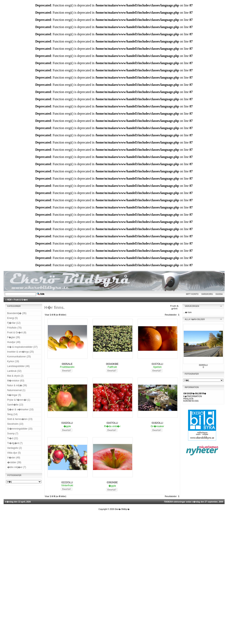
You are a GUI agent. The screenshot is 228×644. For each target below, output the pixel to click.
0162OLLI (67, 423)
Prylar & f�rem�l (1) (19, 400)
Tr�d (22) (13, 438)
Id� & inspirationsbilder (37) (22, 347)
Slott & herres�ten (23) (20, 419)
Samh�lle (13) (15, 405)
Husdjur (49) (14, 342)
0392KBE (112, 482)
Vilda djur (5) (14, 453)
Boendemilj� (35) (17, 313)
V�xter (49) (14, 458)
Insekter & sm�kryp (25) (21, 352)
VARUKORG (207, 294)
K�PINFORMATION (193, 396)
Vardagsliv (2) (15, 448)
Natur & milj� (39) (17, 385)
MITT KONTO (192, 294)
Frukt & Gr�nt (21, 300)
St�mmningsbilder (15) (20, 429)
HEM (9, 300)
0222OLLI (67, 482)
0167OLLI (112, 423)
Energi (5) (13, 318)
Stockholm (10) (15, 424)
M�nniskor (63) (16, 381)
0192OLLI (157, 423)
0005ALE (67, 364)
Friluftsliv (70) (14, 328)
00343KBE (112, 364)
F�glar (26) (14, 337)
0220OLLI (203, 365)
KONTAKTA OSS (191, 401)
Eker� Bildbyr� (122, 509)
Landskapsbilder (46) (18, 366)
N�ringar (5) (14, 395)
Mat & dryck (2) (15, 376)
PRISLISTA (188, 399)
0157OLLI (157, 364)
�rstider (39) (14, 462)
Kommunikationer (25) (19, 357)
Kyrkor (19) (13, 361)
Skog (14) (12, 414)
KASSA (219, 294)
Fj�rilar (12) (14, 323)
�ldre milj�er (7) (17, 467)
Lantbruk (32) (14, 371)
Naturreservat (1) (16, 390)
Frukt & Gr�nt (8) (17, 333)
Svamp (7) (13, 434)
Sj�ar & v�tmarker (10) (20, 409)
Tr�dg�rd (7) (15, 443)
